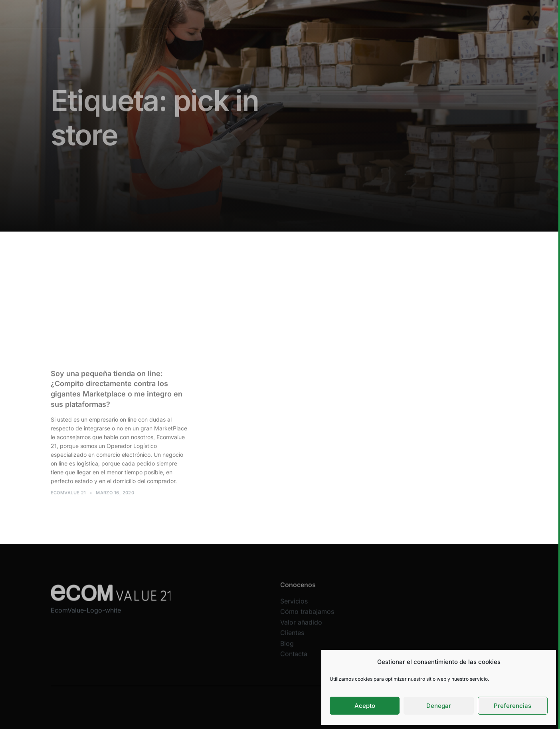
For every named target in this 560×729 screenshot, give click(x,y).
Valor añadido (329, 14)
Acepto (365, 706)
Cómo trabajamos (275, 14)
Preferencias (513, 706)
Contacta (294, 659)
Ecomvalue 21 (68, 495)
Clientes (370, 14)
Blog (287, 648)
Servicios (228, 14)
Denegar (439, 706)
